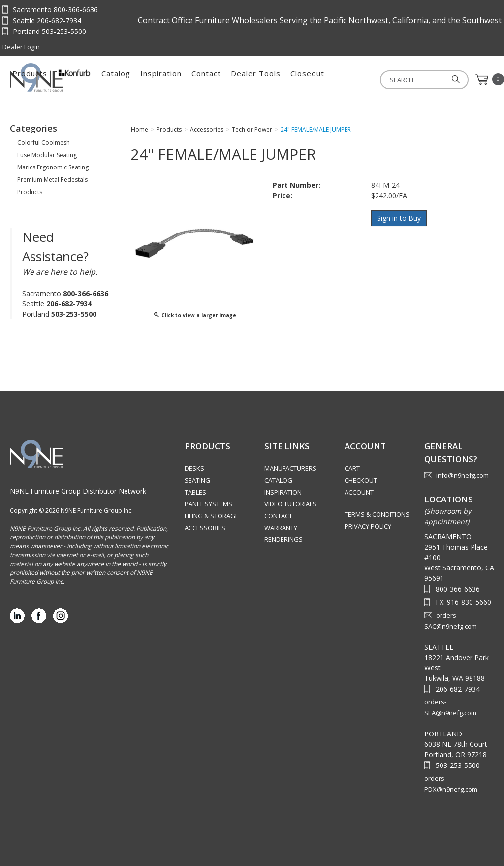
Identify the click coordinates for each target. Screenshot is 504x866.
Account (359, 492)
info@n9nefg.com (462, 475)
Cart (352, 468)
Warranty (281, 528)
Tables (195, 492)
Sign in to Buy (399, 218)
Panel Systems (208, 504)
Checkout (361, 480)
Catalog (227, 79)
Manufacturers (290, 468)
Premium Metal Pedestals (52, 180)
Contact (317, 79)
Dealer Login (21, 47)
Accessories (205, 528)
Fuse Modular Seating (47, 155)
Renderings (283, 539)
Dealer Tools (366, 79)
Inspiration (272, 79)
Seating (197, 480)
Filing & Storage (212, 516)
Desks (194, 468)
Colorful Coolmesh (44, 143)
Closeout (418, 79)
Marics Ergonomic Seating (53, 167)
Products (141, 79)
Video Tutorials (290, 504)
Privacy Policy (368, 526)
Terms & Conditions (377, 514)
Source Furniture (58, 77)
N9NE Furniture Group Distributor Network (78, 491)
